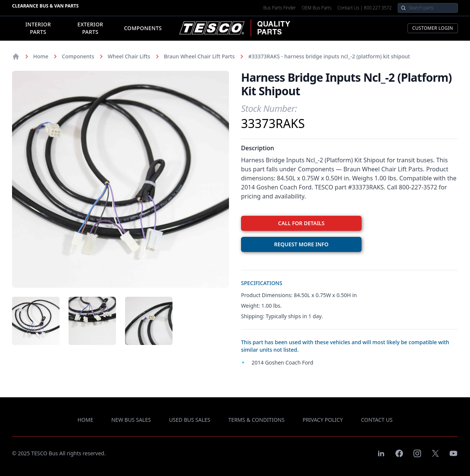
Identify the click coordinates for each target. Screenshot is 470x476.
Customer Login (433, 28)
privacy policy (323, 420)
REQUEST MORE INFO (301, 244)
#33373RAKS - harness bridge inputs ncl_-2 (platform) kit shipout (329, 56)
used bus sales (190, 420)
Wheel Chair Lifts (129, 56)
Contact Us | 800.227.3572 (365, 8)
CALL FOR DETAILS (301, 223)
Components (143, 28)
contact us (377, 420)
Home (41, 56)
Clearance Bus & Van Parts (45, 6)
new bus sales (131, 420)
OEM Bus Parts (317, 8)
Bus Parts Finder (279, 8)
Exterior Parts (90, 28)
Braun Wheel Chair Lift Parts (199, 56)
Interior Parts (38, 28)
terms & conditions (256, 420)
